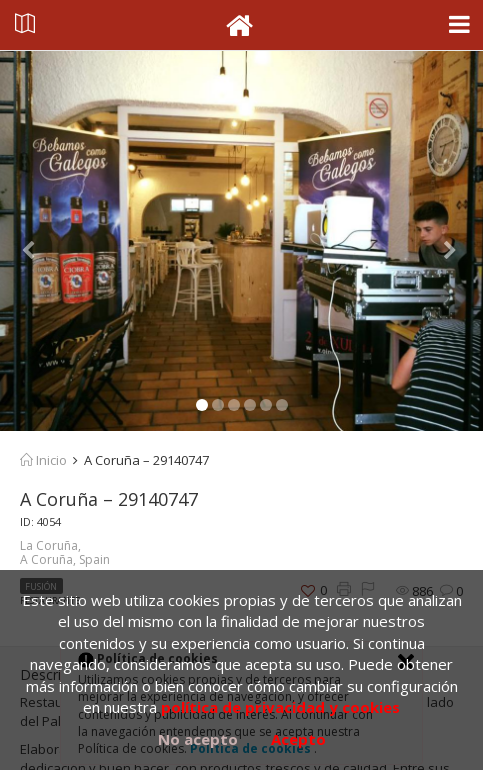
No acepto (198, 739)
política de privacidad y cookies (280, 707)
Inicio (43, 460)
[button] (36, 241)
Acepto (298, 739)
